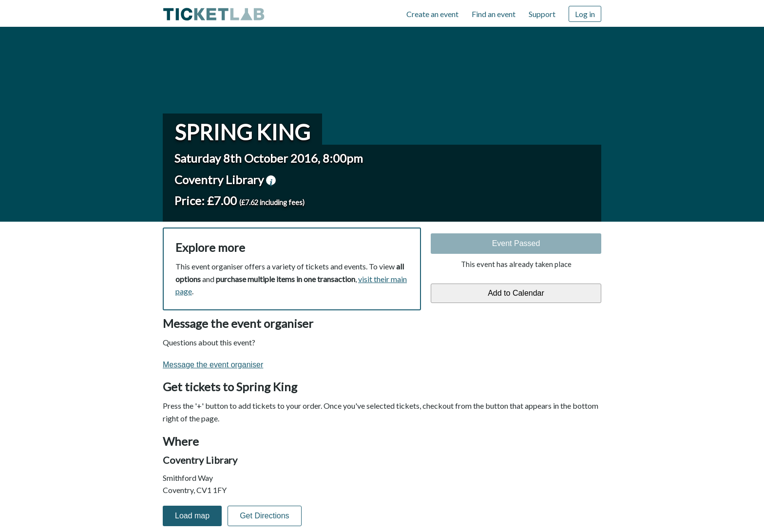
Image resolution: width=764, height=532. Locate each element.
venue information (271, 180)
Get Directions (264, 516)
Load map (192, 516)
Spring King (242, 132)
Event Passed (516, 243)
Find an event (494, 14)
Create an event (432, 14)
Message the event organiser (213, 365)
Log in (585, 14)
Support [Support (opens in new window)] (542, 14)
